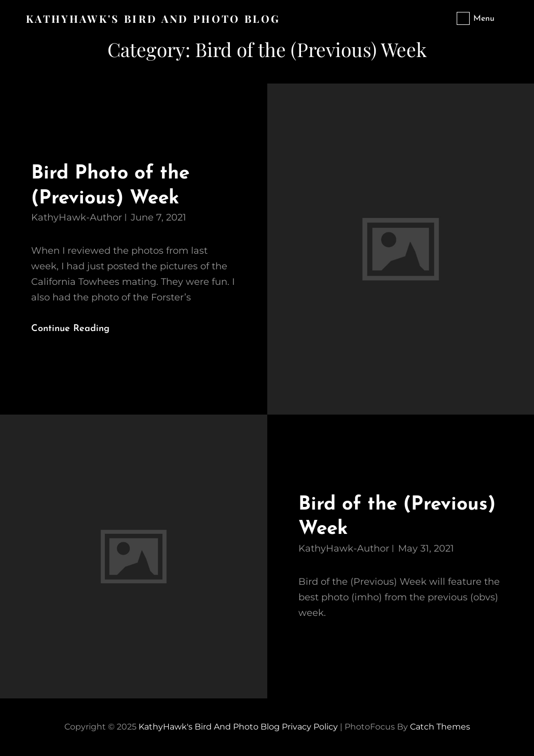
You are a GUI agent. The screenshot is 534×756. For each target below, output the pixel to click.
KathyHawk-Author (77, 217)
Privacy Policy (310, 727)
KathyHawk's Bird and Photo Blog (153, 18)
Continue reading (79, 329)
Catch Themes (440, 727)
